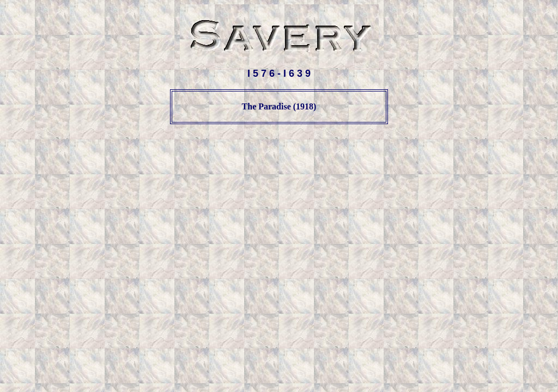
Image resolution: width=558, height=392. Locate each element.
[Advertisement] (279, 158)
